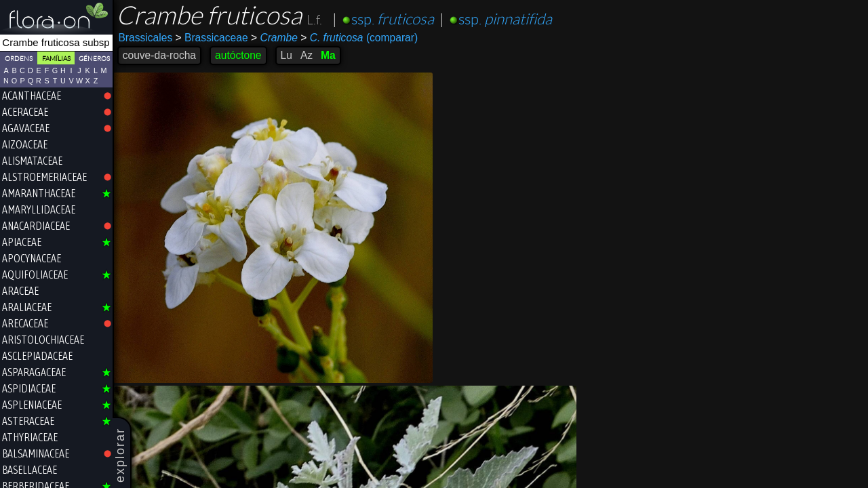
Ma (329, 55)
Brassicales (146, 38)
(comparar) (360, 38)
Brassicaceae (213, 38)
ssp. (393, 19)
